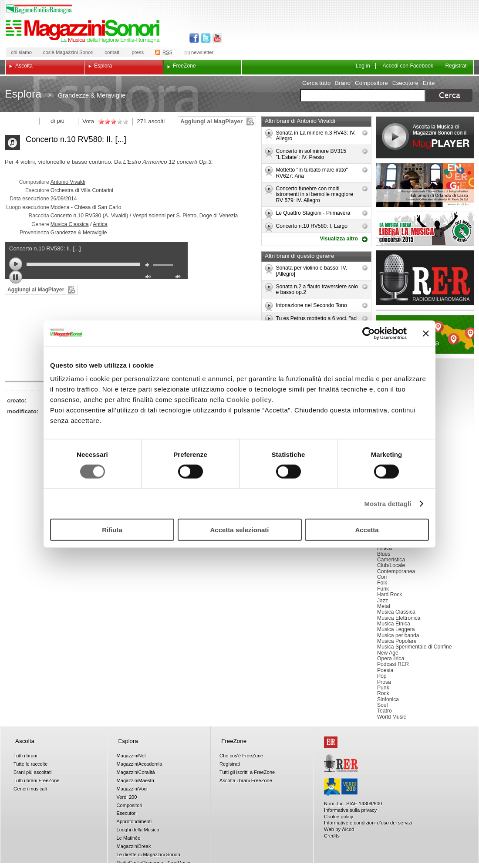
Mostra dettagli (388, 503)
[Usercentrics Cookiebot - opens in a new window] (369, 333)
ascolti (156, 121)
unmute (149, 278)
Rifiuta (112, 530)
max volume (179, 278)
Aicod (348, 829)
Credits (332, 836)
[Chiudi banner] (426, 333)
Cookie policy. (250, 400)
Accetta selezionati (239, 530)
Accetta (367, 530)
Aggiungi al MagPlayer (211, 121)
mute (149, 266)
